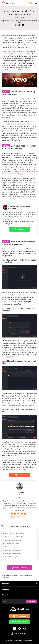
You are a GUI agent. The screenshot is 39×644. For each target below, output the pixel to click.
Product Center (21, 616)
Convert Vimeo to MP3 (12, 544)
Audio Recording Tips (27, 21)
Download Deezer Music (13, 554)
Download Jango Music (12, 547)
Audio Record (11, 575)
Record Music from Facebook (14, 534)
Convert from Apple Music (13, 557)
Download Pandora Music (13, 550)
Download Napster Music (13, 540)
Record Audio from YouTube (14, 537)
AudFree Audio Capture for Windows (25, 172)
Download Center (21, 622)
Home (4, 575)
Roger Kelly (21, 18)
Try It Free (21, 229)
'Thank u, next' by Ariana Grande (12, 52)
